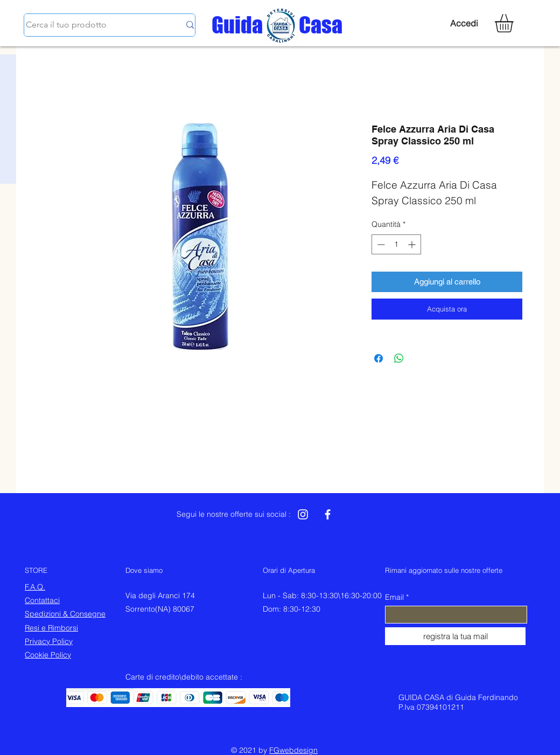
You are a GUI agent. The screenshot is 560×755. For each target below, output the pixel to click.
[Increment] (413, 244)
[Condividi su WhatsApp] (399, 358)
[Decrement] (380, 244)
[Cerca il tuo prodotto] (95, 25)
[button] (515, 23)
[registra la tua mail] (455, 636)
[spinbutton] (396, 244)
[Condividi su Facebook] (379, 358)
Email (394, 597)
